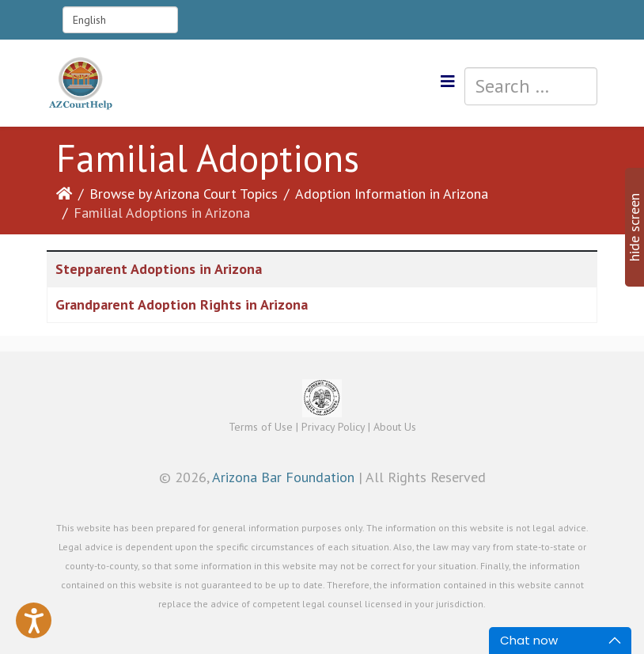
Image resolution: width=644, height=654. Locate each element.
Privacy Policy (333, 427)
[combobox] (531, 86)
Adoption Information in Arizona (392, 194)
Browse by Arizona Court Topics (184, 194)
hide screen (634, 227)
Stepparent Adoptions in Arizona (159, 269)
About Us (395, 427)
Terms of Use (261, 427)
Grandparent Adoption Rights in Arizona (182, 304)
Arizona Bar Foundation (283, 477)
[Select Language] (120, 20)
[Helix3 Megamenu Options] (448, 82)
